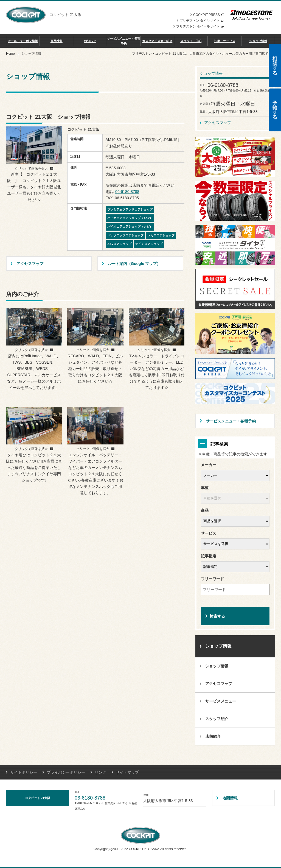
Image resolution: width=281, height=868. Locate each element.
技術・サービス (225, 41)
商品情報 (57, 41)
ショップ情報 (258, 41)
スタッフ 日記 (191, 41)
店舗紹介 (213, 736)
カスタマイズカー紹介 (157, 41)
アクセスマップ (218, 123)
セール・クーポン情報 (23, 41)
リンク (100, 772)
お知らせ (90, 41)
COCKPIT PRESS (209, 15)
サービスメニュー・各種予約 (124, 41)
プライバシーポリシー (66, 772)
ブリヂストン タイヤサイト (202, 21)
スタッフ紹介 (217, 719)
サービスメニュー (221, 701)
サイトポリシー (24, 772)
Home (10, 54)
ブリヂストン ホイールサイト (200, 26)
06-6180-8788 (127, 192)
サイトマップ (127, 772)
